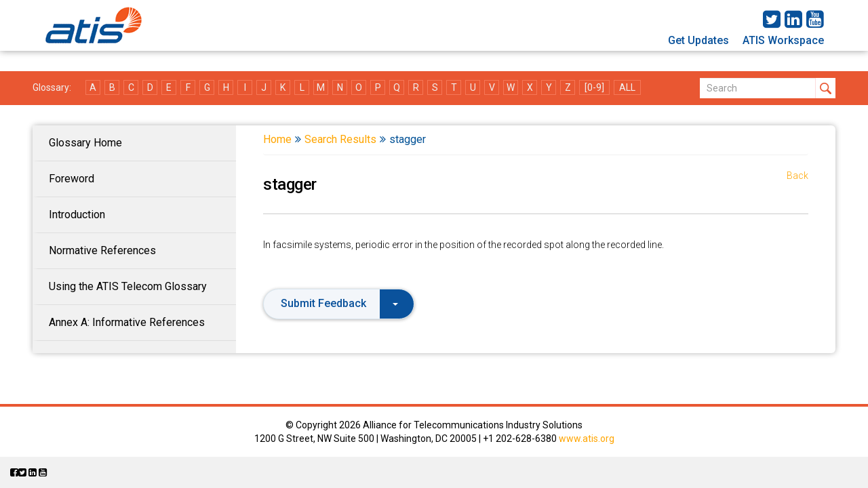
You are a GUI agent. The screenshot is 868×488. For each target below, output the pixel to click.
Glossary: (52, 87)
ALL (627, 87)
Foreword (72, 179)
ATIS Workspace (783, 40)
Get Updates (698, 40)
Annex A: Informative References (127, 322)
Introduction (77, 215)
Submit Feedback (339, 303)
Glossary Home (85, 143)
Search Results (340, 139)
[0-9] (594, 87)
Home (277, 139)
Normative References (102, 250)
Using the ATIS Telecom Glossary (128, 286)
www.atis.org (587, 439)
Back (797, 176)
